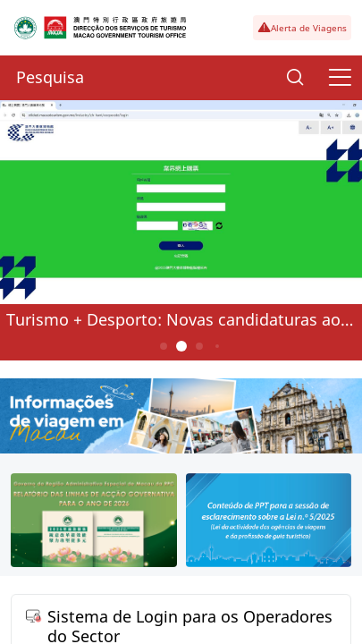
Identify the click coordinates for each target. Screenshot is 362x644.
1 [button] (163, 346)
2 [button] (181, 346)
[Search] (295, 78)
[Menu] (340, 78)
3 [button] (199, 346)
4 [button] (216, 346)
